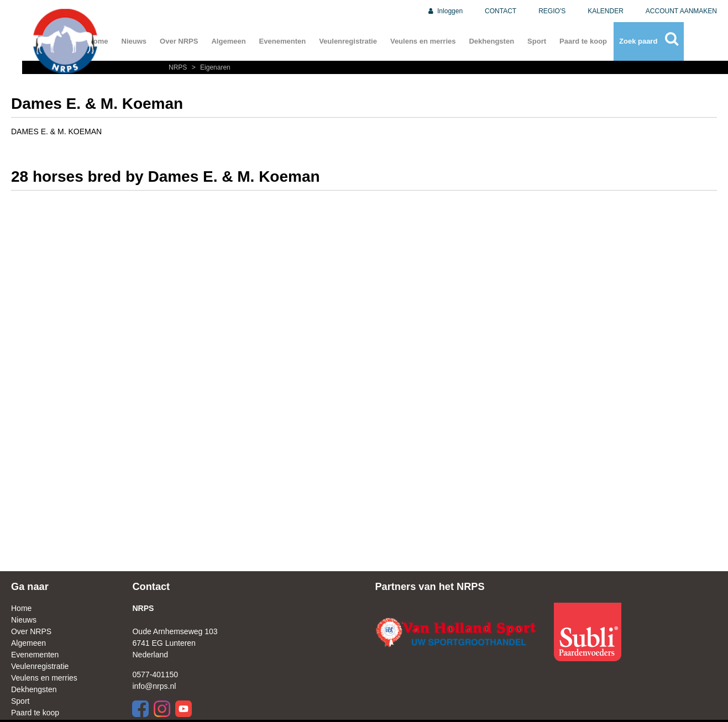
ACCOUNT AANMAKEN (681, 11)
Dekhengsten (491, 41)
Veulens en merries (423, 41)
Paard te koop (583, 41)
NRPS (179, 67)
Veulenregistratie (348, 41)
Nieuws (134, 41)
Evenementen (283, 41)
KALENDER (606, 11)
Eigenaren (210, 67)
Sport (537, 41)
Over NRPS (179, 41)
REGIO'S (552, 11)
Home (21, 608)
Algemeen (228, 41)
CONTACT (501, 11)
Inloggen (445, 11)
